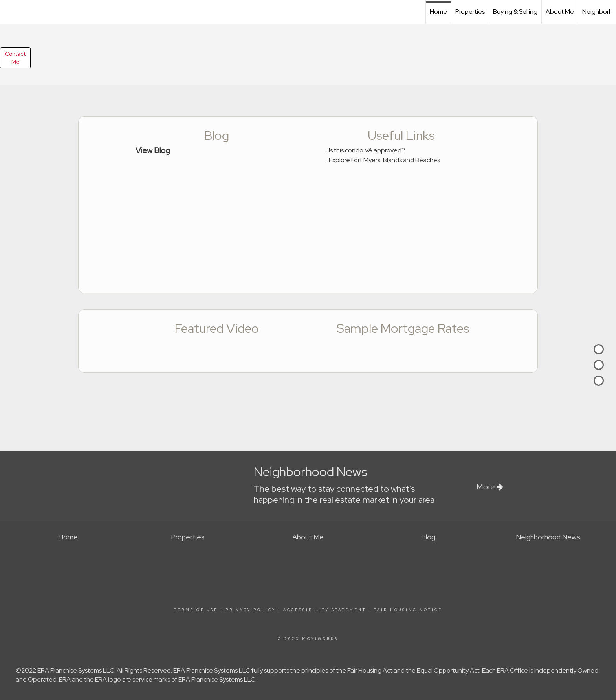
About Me (560, 12)
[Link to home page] (10, 11)
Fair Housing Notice (408, 610)
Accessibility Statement (325, 610)
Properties (470, 12)
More (490, 487)
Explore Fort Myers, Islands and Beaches (384, 160)
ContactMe (15, 58)
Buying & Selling (515, 12)
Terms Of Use (196, 610)
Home (438, 12)
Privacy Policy (251, 610)
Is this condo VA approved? (367, 150)
